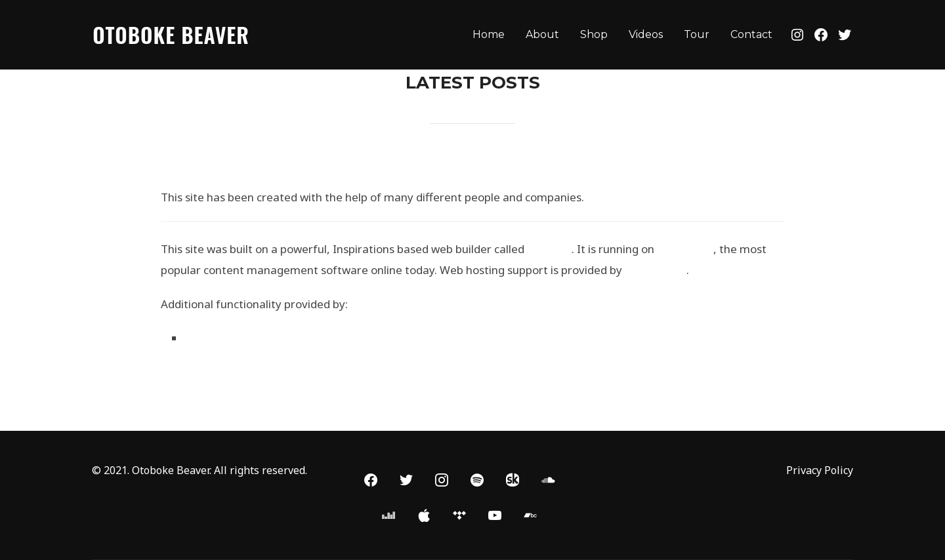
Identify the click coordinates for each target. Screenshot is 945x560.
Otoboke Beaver (171, 34)
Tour (697, 34)
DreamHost (656, 270)
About (542, 34)
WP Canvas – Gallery (241, 338)
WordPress (685, 249)
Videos (646, 34)
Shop (594, 34)
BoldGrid (549, 249)
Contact (751, 34)
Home (489, 34)
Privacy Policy (820, 470)
